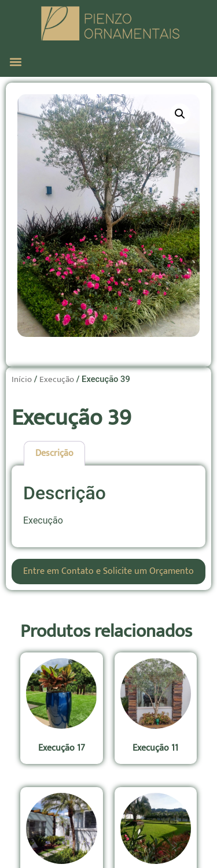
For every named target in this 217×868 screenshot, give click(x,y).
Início (22, 379)
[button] (15, 62)
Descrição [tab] (54, 453)
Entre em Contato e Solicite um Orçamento (108, 571)
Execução (57, 379)
